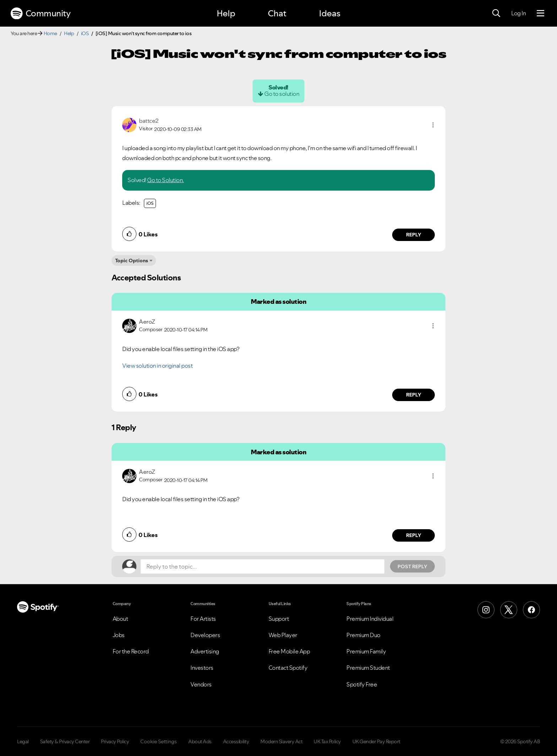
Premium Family (366, 651)
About (120, 619)
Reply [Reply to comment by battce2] (414, 235)
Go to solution (282, 94)
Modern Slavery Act (281, 741)
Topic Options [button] (132, 261)
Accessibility (236, 741)
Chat (277, 13)
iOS (85, 33)
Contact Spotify (288, 668)
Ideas (330, 13)
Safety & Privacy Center (65, 741)
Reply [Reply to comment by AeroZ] (414, 395)
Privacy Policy (115, 741)
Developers (205, 635)
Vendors (201, 684)
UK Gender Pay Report (376, 741)
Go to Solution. (166, 180)
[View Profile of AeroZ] (147, 322)
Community (40, 13)
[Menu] (540, 13)
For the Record (131, 651)
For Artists (203, 619)
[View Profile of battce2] (149, 121)
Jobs (119, 635)
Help (226, 13)
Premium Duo (363, 635)
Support (279, 619)
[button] (433, 125)
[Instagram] (486, 610)
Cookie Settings (159, 741)
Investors (202, 668)
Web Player (283, 635)
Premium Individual (370, 619)
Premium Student (368, 668)
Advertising (205, 651)
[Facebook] (531, 610)
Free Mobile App (289, 651)
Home (50, 33)
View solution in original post (157, 366)
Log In (518, 13)
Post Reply (412, 566)
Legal (23, 741)
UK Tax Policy (327, 741)
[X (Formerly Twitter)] (509, 610)
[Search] (496, 13)
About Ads (200, 741)
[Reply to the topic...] (263, 566)
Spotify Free (362, 684)
